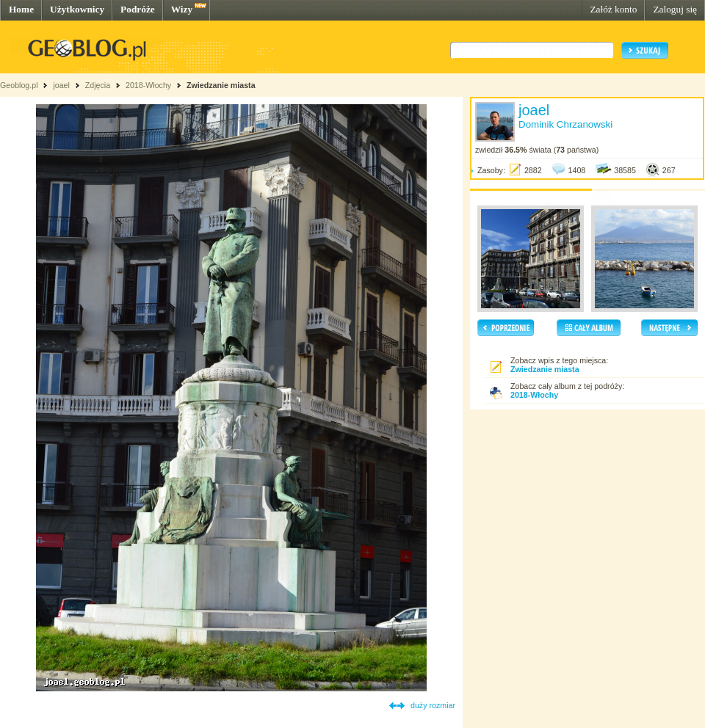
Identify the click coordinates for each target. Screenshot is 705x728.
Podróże (138, 9)
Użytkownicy (77, 9)
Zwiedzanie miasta (221, 85)
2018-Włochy (148, 85)
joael (61, 85)
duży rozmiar (433, 705)
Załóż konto (613, 9)
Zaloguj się (675, 9)
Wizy (182, 9)
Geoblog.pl (19, 85)
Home (21, 9)
